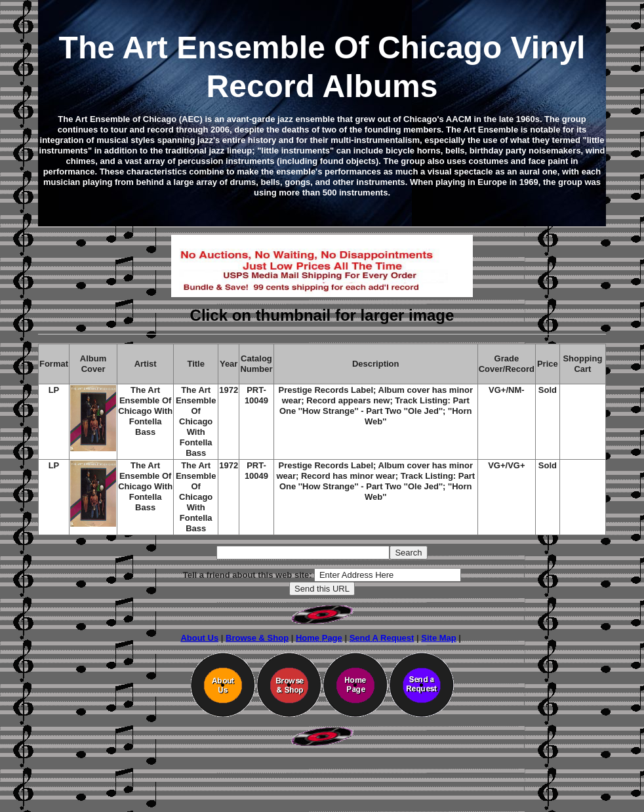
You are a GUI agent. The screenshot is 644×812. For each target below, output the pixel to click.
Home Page (319, 638)
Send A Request (382, 638)
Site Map (438, 638)
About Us (199, 638)
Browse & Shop (257, 638)
